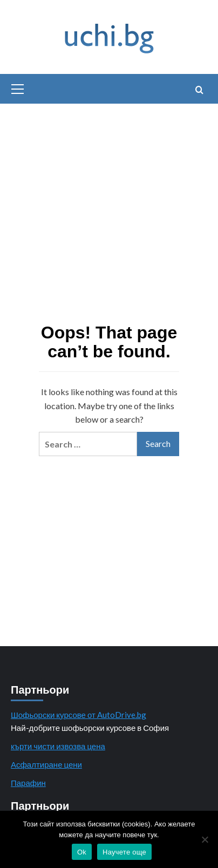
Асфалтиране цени (46, 764)
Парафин (28, 783)
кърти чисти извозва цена (58, 746)
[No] (205, 839)
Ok (82, 852)
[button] (18, 87)
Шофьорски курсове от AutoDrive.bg (79, 715)
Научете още (124, 852)
